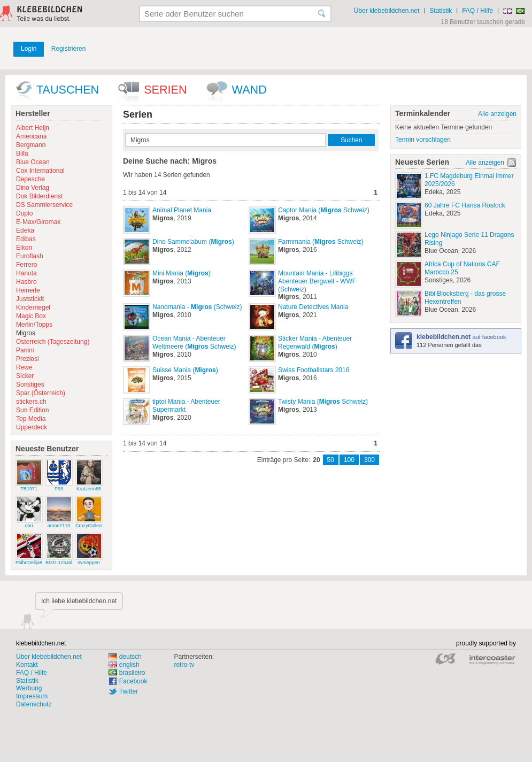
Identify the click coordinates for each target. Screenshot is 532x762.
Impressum (32, 696)
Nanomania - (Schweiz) (197, 307)
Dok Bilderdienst (39, 196)
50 (331, 460)
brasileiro (127, 673)
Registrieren (69, 49)
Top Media (31, 419)
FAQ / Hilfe (477, 11)
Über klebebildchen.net (387, 11)
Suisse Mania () (185, 370)
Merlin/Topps (34, 325)
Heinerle (28, 290)
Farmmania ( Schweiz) (321, 242)
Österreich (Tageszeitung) (53, 342)
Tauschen (68, 90)
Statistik (441, 11)
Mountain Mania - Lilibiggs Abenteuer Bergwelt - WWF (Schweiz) (317, 281)
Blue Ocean (33, 162)
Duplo (24, 213)
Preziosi (28, 359)
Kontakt (27, 665)
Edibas (26, 239)
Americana (31, 136)
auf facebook (461, 337)
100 (349, 460)
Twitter (129, 691)
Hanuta (26, 273)
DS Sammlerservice (44, 205)
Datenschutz (34, 704)
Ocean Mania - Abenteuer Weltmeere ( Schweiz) (194, 342)
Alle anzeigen (497, 114)
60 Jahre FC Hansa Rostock (465, 205)
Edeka (25, 230)
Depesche (30, 179)
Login (29, 49)
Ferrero (26, 265)
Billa (22, 153)
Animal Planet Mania (182, 210)
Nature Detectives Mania (313, 307)
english (124, 665)
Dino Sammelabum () (193, 242)
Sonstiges (30, 384)
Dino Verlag (33, 188)
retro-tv (184, 665)
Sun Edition (32, 410)
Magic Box (31, 316)
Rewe (24, 367)
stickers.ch (31, 402)
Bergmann (31, 145)
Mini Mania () (182, 273)
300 (369, 460)
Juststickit (30, 299)
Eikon (24, 248)
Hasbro (26, 282)
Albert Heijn (33, 128)
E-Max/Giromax (38, 222)
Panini (25, 350)
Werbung (29, 688)
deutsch (125, 657)
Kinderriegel (33, 307)
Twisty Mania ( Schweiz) (323, 402)
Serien (165, 90)
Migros (26, 333)
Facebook (133, 681)
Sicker (25, 376)
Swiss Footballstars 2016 (314, 370)
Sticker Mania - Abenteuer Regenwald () (315, 342)
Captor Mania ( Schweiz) (324, 210)
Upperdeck (32, 427)
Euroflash (30, 256)
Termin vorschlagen (423, 140)
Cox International (40, 171)
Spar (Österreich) (41, 393)
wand (249, 90)
